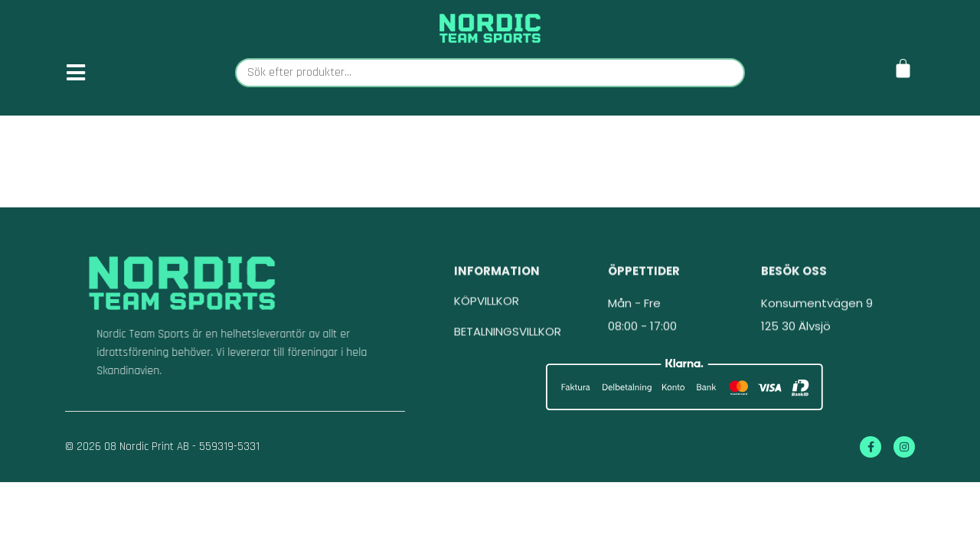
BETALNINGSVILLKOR (508, 343)
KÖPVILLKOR (487, 313)
